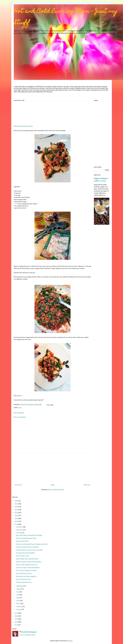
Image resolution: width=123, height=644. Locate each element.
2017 (16, 613)
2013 (16, 625)
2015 (16, 619)
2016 (16, 616)
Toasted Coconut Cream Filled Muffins (28, 568)
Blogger (70, 641)
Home (53, 485)
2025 (16, 504)
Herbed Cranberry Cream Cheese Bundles (29, 562)
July (18, 592)
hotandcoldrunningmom (29, 632)
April (18, 601)
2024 (16, 507)
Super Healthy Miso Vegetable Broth (27, 559)
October (19, 533)
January (19, 609)
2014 (16, 622)
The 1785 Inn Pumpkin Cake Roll (26, 570)
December (20, 527)
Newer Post (18, 485)
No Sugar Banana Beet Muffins (26, 553)
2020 (16, 518)
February (19, 606)
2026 (16, 501)
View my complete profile (27, 635)
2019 (16, 521)
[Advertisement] (53, 114)
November (20, 530)
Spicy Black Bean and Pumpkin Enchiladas (29, 535)
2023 (16, 510)
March (18, 604)
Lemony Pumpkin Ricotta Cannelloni (27, 547)
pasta (20, 408)
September (20, 586)
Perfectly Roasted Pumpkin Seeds (26, 538)
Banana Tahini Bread (22, 541)
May (18, 598)
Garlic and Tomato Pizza (23, 579)
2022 (16, 513)
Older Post (87, 485)
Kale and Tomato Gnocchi (24, 573)
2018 (16, 524)
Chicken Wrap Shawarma (24, 582)
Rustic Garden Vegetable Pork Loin (27, 565)
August (19, 589)
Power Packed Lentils (23, 556)
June (18, 595)
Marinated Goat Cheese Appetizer (26, 576)
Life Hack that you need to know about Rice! (30, 550)
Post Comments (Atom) (57, 490)
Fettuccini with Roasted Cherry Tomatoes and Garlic (32, 544)
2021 (16, 516)
